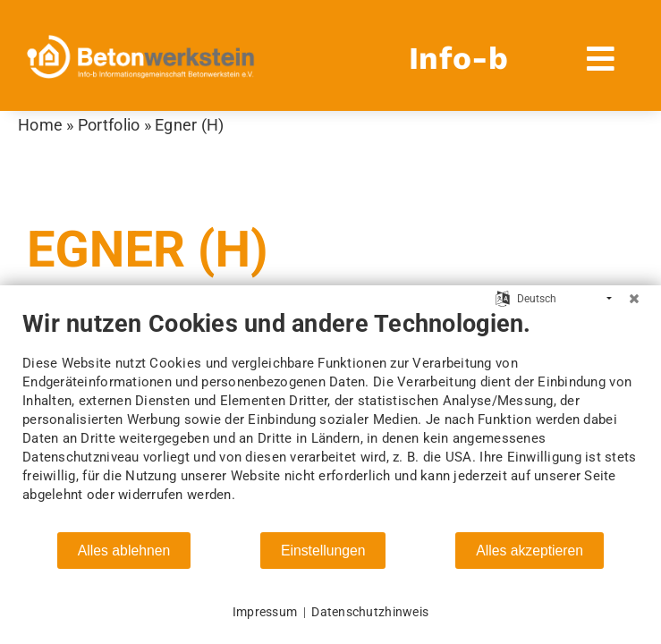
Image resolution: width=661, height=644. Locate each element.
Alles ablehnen (124, 551)
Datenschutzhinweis (370, 612)
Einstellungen (323, 551)
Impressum (265, 612)
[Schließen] (634, 299)
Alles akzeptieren (530, 551)
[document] (330, 420)
